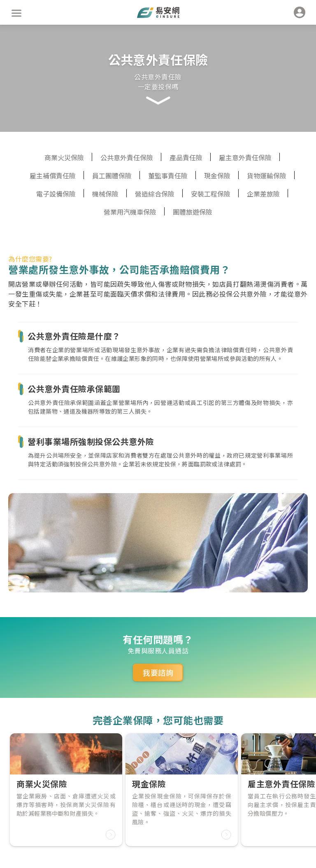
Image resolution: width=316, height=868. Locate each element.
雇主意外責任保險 (245, 157)
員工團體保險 (112, 175)
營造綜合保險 (155, 194)
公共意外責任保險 (127, 157)
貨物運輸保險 (267, 175)
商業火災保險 (64, 157)
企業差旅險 (263, 194)
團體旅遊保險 (193, 212)
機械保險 (105, 194)
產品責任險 (186, 157)
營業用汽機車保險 (130, 212)
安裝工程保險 (211, 194)
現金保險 (217, 175)
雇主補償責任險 (53, 175)
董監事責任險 (168, 175)
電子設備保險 (56, 194)
